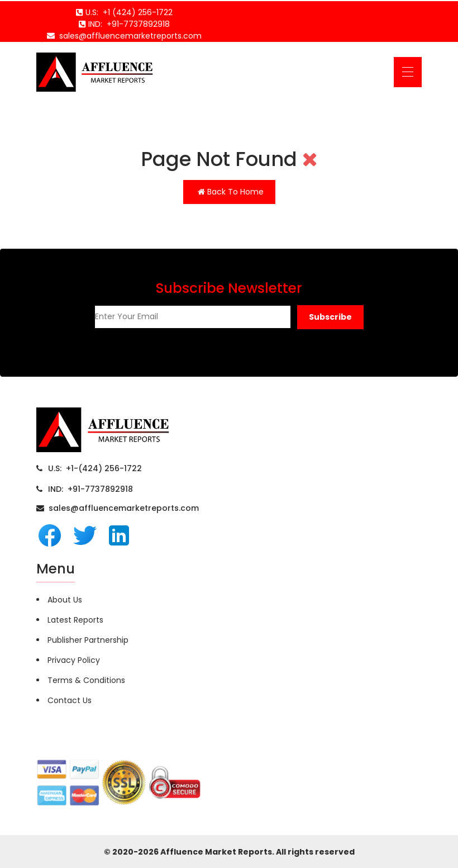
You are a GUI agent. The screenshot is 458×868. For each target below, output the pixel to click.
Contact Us (70, 700)
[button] (330, 317)
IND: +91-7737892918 (90, 489)
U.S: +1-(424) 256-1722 (95, 468)
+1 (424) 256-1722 (135, 12)
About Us (65, 600)
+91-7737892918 (136, 24)
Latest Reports (75, 620)
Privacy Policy (74, 660)
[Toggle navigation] (408, 72)
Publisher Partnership (88, 640)
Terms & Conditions (86, 680)
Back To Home (231, 192)
